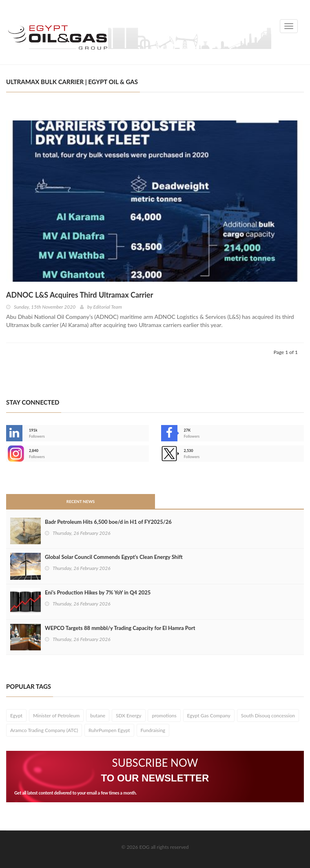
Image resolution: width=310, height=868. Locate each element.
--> (14, 454)
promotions (164, 716)
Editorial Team (107, 307)
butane (98, 716)
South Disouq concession (268, 716)
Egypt (16, 716)
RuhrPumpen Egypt (109, 730)
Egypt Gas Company (209, 716)
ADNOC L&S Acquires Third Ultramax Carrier (80, 295)
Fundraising (153, 730)
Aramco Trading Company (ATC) (44, 730)
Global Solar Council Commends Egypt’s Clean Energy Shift (114, 557)
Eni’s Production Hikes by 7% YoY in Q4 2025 (98, 592)
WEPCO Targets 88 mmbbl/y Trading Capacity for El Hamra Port (120, 628)
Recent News (81, 501)
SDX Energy (129, 716)
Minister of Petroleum (56, 716)
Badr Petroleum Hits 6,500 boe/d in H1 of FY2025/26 (108, 522)
